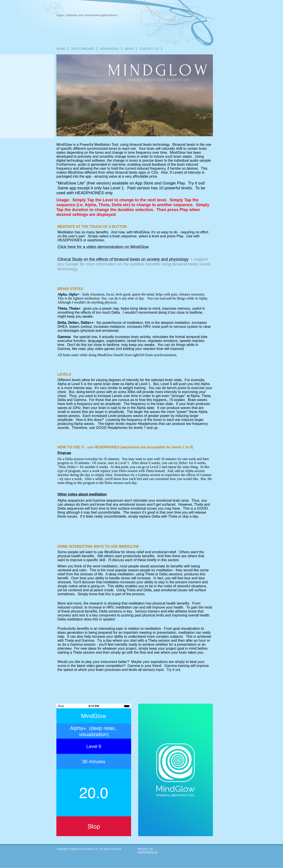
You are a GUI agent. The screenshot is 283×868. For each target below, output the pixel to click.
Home (61, 49)
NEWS (129, 49)
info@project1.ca (147, 852)
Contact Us (149, 49)
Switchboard (83, 49)
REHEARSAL (110, 49)
